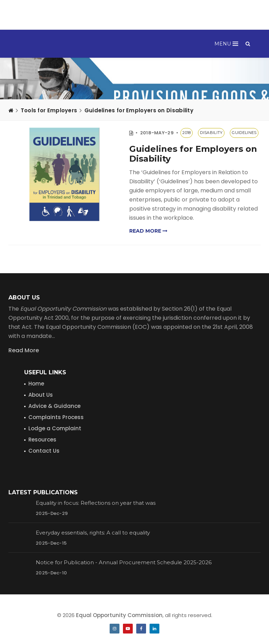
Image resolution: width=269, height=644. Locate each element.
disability (211, 133)
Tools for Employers (49, 110)
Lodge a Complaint (55, 428)
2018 (187, 133)
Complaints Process (56, 417)
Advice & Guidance (54, 406)
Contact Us (44, 451)
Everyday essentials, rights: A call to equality (93, 533)
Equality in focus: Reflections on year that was (96, 503)
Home (36, 384)
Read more (148, 231)
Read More (24, 350)
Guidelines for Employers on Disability (139, 110)
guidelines (244, 133)
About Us (41, 395)
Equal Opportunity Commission (119, 615)
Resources (42, 440)
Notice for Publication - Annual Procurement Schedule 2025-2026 (124, 562)
